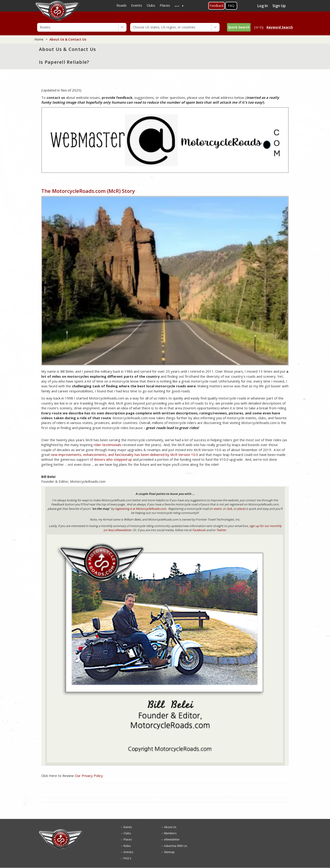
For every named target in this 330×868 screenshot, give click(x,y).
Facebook (199, 530)
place (241, 509)
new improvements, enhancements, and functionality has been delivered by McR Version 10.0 (124, 455)
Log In (263, 6)
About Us (170, 827)
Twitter (221, 530)
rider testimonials (108, 445)
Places (128, 839)
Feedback (217, 6)
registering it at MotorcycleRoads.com (140, 509)
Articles (128, 852)
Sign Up (279, 6)
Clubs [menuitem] (151, 5)
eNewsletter (172, 839)
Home (39, 39)
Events (128, 827)
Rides (127, 846)
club (229, 509)
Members (170, 833)
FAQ (231, 6)
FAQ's (127, 858)
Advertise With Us (176, 846)
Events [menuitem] (137, 5)
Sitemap (169, 852)
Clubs (127, 833)
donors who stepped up (113, 459)
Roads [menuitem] (121, 5)
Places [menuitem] (165, 5)
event (218, 509)
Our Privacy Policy (89, 776)
